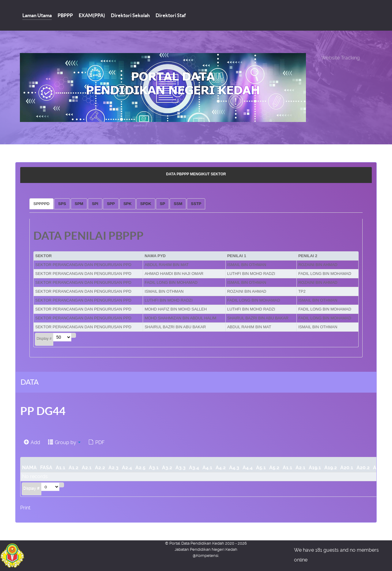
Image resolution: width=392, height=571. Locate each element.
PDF (96, 442)
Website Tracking (341, 58)
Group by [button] (64, 442)
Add (32, 442)
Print (25, 508)
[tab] (41, 204)
